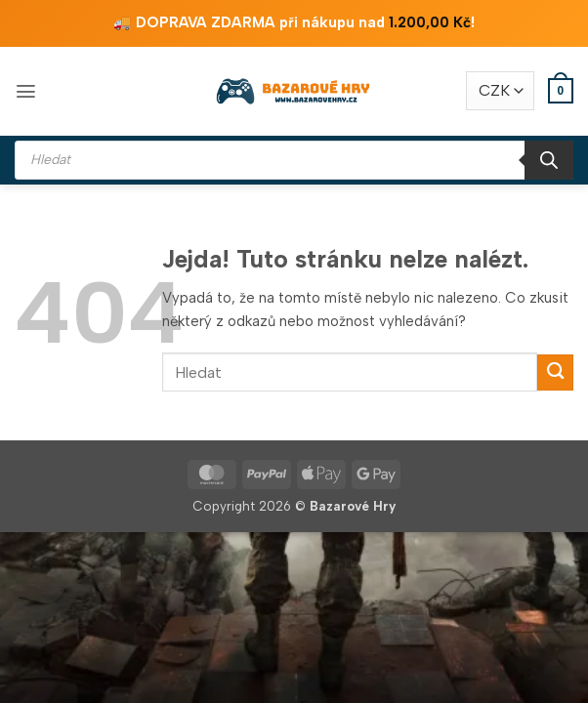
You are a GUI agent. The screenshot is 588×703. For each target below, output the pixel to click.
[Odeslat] (555, 372)
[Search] (549, 160)
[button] (26, 91)
